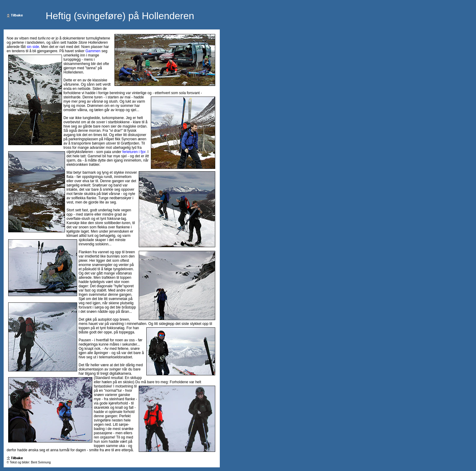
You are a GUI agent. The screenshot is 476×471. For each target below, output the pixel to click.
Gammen (93, 51)
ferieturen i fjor (134, 152)
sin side (33, 47)
